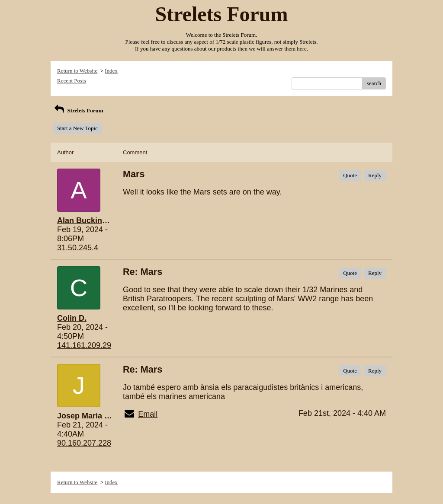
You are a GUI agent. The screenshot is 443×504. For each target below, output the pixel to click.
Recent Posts (72, 81)
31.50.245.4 (78, 248)
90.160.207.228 (84, 443)
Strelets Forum (78, 110)
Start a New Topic (77, 128)
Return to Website (77, 71)
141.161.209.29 (84, 345)
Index (111, 71)
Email (148, 414)
